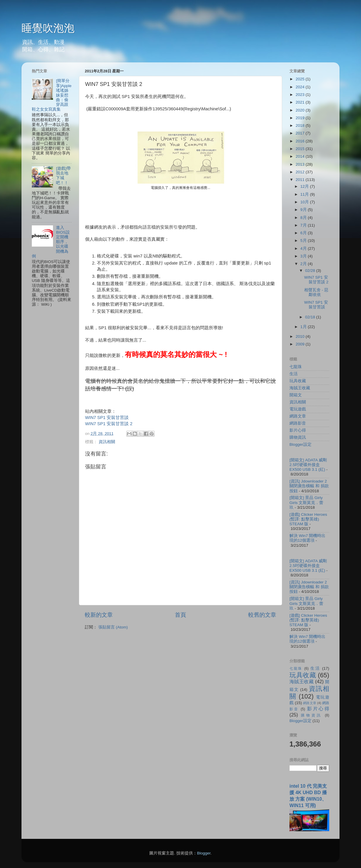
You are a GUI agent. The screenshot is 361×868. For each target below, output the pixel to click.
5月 (304, 241)
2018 (301, 125)
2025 (301, 79)
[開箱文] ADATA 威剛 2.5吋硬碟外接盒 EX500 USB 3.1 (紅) (308, 465)
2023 (301, 95)
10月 (305, 202)
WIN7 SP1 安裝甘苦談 (107, 418)
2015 (301, 149)
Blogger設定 (300, 444)
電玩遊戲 (298, 409)
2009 (301, 344)
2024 (301, 87)
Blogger (204, 853)
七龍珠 (296, 367)
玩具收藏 (298, 381)
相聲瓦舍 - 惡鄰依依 (316, 292)
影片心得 (298, 430)
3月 (304, 256)
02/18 (311, 317)
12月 (305, 186)
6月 (304, 233)
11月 (305, 194)
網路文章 (298, 416)
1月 (304, 327)
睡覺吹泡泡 (48, 28)
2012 (301, 172)
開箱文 (296, 395)
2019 (301, 118)
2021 (301, 102)
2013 (301, 164)
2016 (301, 141)
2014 (301, 156)
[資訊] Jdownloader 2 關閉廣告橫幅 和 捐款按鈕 (309, 486)
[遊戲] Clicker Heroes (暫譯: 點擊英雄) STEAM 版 (308, 519)
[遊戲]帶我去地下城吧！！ (63, 176)
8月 (304, 218)
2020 (301, 110)
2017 (301, 133)
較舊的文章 (262, 615)
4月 (304, 248)
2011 (301, 180)
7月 (304, 225)
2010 (301, 336)
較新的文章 (99, 615)
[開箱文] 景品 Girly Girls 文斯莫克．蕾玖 (307, 502)
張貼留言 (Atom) (113, 627)
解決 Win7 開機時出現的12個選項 (307, 538)
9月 (304, 210)
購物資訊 (298, 437)
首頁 (180, 615)
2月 (304, 264)
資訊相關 (107, 442)
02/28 (311, 271)
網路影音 (298, 423)
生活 (294, 374)
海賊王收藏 (300, 388)
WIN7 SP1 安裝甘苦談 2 (109, 424)
